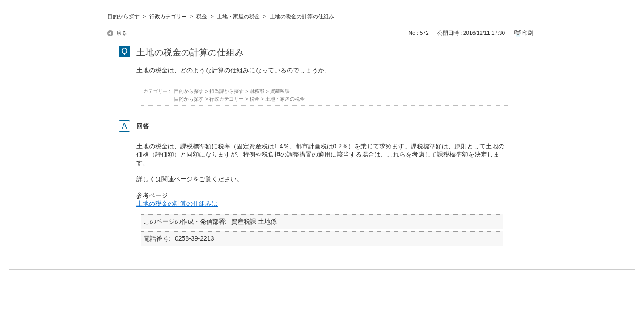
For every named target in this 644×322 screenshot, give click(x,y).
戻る (122, 33)
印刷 (528, 33)
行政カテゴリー (168, 17)
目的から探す (123, 17)
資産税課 (280, 91)
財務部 (257, 91)
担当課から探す (227, 91)
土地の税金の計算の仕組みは (177, 203)
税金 (202, 17)
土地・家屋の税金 (238, 17)
